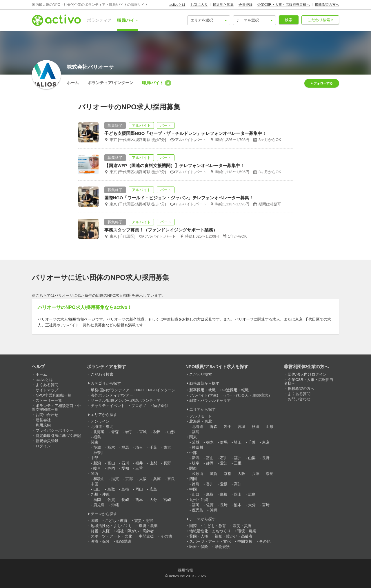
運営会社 (43, 420)
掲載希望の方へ (327, 5)
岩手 (129, 432)
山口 (97, 489)
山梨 (153, 463)
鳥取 (111, 489)
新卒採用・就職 (202, 390)
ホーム (73, 83)
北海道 (99, 432)
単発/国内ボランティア (110, 390)
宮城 (143, 432)
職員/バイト (128, 20)
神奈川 (99, 453)
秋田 (157, 432)
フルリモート (201, 416)
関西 (94, 474)
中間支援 (146, 536)
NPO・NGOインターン (156, 390)
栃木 (111, 447)
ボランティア (99, 20)
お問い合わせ (47, 415)
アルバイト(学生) (204, 395)
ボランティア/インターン (110, 83)
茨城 (97, 447)
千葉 (153, 447)
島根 (125, 489)
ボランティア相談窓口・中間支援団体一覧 (56, 408)
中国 (94, 484)
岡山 (139, 489)
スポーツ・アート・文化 (111, 536)
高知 (238, 484)
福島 (97, 437)
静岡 (111, 468)
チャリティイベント (108, 406)
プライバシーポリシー (54, 430)
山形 (171, 432)
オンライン (100, 421)
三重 (139, 468)
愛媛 (224, 484)
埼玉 (139, 447)
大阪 (143, 479)
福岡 (97, 500)
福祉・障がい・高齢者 (135, 531)
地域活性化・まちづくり (111, 526)
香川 (210, 484)
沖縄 (115, 505)
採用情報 (185, 570)
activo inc (177, 576)
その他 (166, 536)
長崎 (125, 500)
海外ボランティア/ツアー (112, 395)
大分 (153, 500)
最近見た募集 (223, 5)
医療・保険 (100, 541)
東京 (167, 447)
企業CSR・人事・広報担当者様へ (284, 5)
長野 (167, 463)
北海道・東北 (102, 427)
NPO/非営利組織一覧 (53, 395)
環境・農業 (148, 526)
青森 (115, 432)
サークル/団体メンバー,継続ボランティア (126, 400)
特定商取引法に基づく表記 (58, 436)
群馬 (125, 447)
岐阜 (97, 468)
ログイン (43, 446)
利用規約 (43, 425)
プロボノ (139, 406)
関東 (94, 442)
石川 (125, 463)
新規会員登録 (47, 441)
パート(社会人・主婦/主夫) (247, 395)
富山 (111, 463)
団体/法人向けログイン (307, 374)
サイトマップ (47, 390)
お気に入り (199, 5)
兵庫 (157, 479)
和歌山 (99, 479)
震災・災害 (144, 521)
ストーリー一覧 (49, 400)
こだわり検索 (319, 20)
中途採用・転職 (235, 390)
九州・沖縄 (100, 494)
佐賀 (111, 500)
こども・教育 (116, 521)
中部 (94, 458)
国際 (94, 521)
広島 (153, 489)
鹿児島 (99, 505)
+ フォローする (322, 83)
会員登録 (245, 5)
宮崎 (167, 500)
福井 (139, 463)
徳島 (196, 484)
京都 (129, 479)
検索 (289, 20)
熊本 (139, 500)
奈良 (171, 479)
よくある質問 (47, 385)
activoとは (177, 5)
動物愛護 (124, 541)
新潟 (97, 463)
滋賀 (115, 479)
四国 (193, 479)
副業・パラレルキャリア (210, 400)
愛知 (125, 468)
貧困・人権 (100, 531)
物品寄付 (161, 406)
